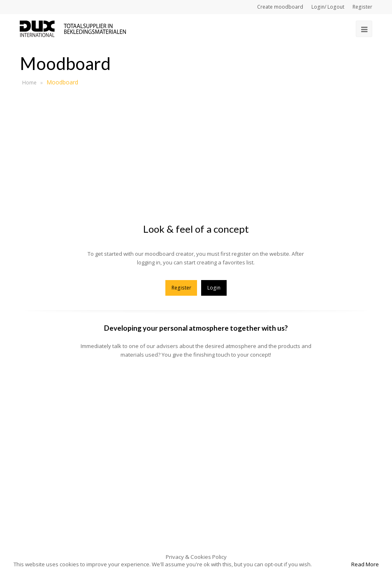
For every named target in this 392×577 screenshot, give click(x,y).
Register (181, 288)
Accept (331, 564)
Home (29, 83)
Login (214, 288)
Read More (365, 564)
